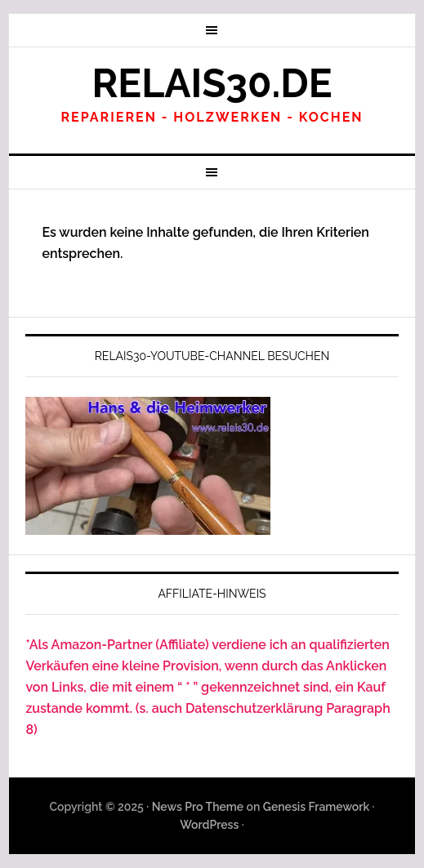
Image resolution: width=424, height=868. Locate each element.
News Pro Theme (198, 807)
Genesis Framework (316, 807)
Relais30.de (212, 83)
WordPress (209, 825)
